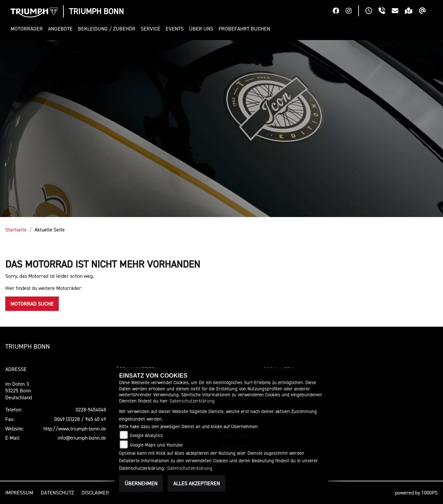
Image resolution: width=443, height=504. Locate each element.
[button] (28, 29)
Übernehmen (141, 483)
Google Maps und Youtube (156, 445)
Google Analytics (146, 435)
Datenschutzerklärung (192, 401)
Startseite (16, 230)
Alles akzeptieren (197, 483)
